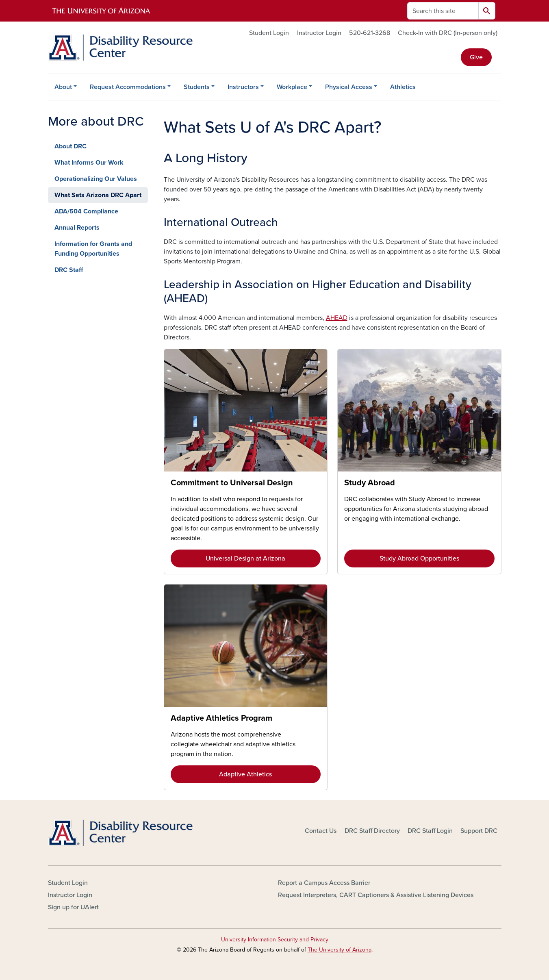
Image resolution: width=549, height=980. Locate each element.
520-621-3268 (370, 33)
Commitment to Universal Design (232, 483)
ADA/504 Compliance (86, 211)
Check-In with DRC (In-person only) (448, 33)
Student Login (269, 33)
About (63, 87)
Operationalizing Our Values (96, 179)
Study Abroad (370, 483)
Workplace (292, 87)
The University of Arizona (340, 950)
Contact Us (321, 831)
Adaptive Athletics (245, 774)
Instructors (243, 87)
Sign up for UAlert (73, 907)
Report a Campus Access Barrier (324, 883)
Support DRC (479, 831)
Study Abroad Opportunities (419, 558)
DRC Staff (69, 270)
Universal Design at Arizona (245, 558)
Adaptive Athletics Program (221, 718)
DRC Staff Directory (372, 831)
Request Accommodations (128, 87)
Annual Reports (77, 228)
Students (197, 87)
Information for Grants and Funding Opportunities (93, 249)
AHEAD (337, 318)
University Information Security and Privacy (275, 940)
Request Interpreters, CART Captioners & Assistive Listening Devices (376, 895)
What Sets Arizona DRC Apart (98, 195)
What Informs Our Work (89, 163)
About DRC (71, 146)
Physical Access (349, 87)
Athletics (403, 87)
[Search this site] (443, 11)
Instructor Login (319, 33)
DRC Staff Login (430, 831)
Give (476, 57)
